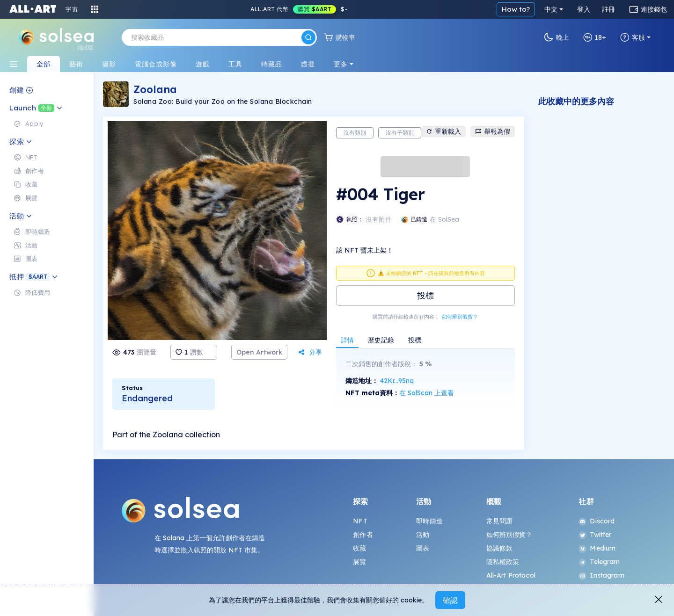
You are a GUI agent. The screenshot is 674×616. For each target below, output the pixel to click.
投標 (425, 295)
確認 (450, 600)
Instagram (601, 575)
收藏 (359, 548)
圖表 (423, 548)
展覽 (359, 562)
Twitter (595, 535)
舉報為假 (493, 131)
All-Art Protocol (511, 575)
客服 (633, 37)
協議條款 (500, 548)
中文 (551, 9)
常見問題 (500, 521)
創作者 (363, 535)
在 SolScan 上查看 (427, 393)
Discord (597, 521)
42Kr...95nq (397, 381)
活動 (423, 535)
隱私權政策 (503, 562)
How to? (516, 9)
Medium (597, 548)
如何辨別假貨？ (460, 317)
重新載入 (443, 131)
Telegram (599, 562)
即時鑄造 (429, 521)
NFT (360, 521)
